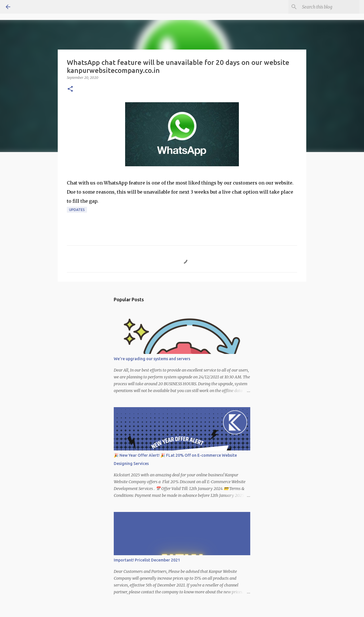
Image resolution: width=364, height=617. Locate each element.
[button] (70, 89)
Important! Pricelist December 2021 (147, 560)
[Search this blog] (330, 7)
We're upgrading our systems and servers (152, 359)
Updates (77, 210)
